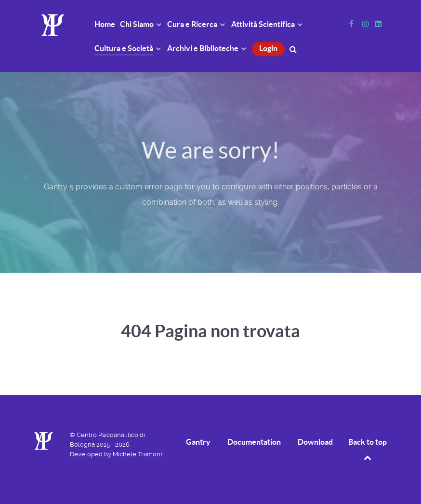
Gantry (198, 442)
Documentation (254, 442)
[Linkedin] (378, 24)
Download (315, 442)
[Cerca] (295, 48)
